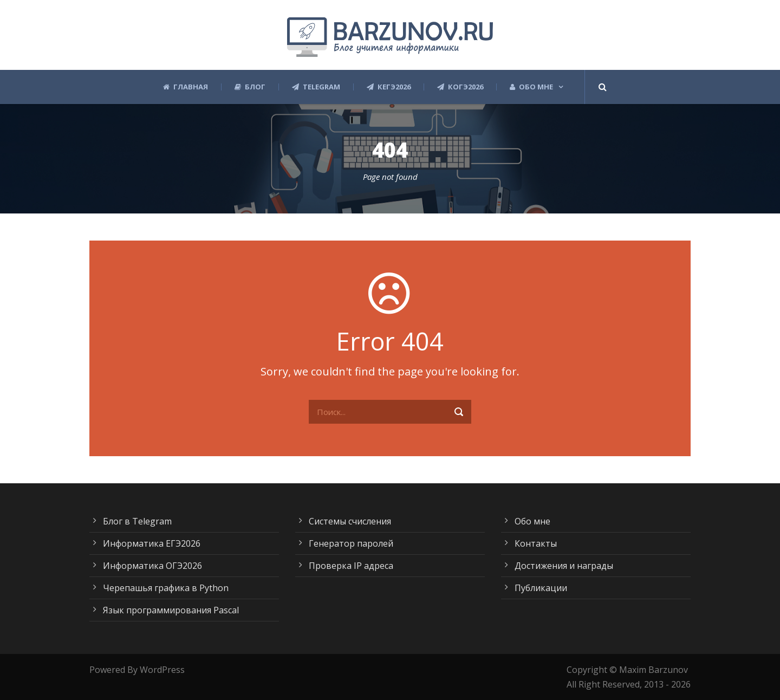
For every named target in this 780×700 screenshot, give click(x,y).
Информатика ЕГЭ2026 (152, 543)
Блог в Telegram (137, 521)
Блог (250, 87)
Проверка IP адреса (351, 566)
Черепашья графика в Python (166, 588)
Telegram (316, 87)
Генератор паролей (351, 543)
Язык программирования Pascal (171, 610)
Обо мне (531, 87)
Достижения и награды (564, 566)
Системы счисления (350, 521)
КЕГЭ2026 (389, 87)
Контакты (536, 543)
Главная (186, 87)
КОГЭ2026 (460, 87)
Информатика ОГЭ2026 (152, 566)
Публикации (541, 588)
